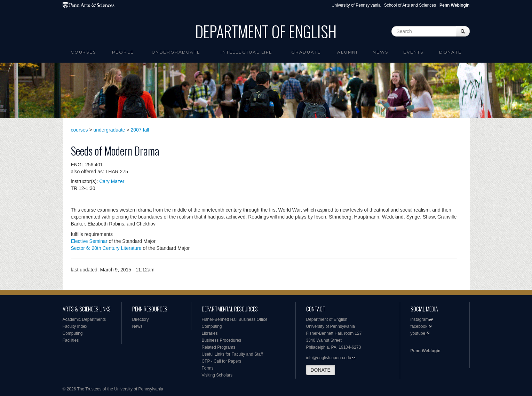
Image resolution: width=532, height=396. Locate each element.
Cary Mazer (112, 181)
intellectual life (247, 52)
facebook (419, 326)
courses (80, 130)
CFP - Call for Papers (222, 361)
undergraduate (109, 130)
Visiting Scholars (217, 375)
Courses (83, 52)
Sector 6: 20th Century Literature (106, 248)
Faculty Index (75, 326)
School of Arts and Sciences (410, 5)
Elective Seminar (89, 241)
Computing (73, 333)
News (380, 52)
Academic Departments (84, 319)
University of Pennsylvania (356, 5)
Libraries (210, 333)
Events (413, 52)
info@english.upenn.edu (329, 358)
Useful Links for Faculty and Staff (232, 354)
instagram (420, 319)
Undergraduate (176, 52)
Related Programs (219, 347)
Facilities (71, 340)
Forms (208, 368)
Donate (450, 52)
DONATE (321, 370)
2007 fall (140, 130)
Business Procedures (221, 340)
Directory (141, 319)
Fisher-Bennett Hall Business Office (235, 319)
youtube (418, 333)
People (123, 52)
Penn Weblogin (426, 351)
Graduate (306, 52)
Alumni (347, 52)
